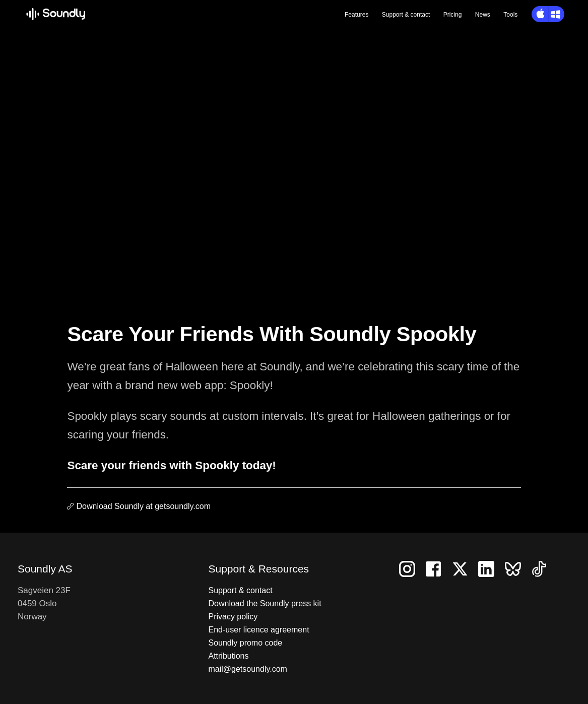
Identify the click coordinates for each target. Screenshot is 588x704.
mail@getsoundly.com (247, 669)
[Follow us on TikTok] (543, 568)
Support (406, 15)
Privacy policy (233, 617)
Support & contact (240, 590)
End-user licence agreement (258, 630)
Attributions (228, 656)
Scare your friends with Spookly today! (171, 465)
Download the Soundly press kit (265, 603)
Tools (510, 15)
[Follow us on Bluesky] (518, 568)
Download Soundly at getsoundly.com (143, 506)
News (483, 15)
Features (356, 15)
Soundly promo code (245, 643)
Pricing (453, 15)
